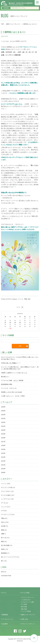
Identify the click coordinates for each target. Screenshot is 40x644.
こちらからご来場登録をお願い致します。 (23, 93)
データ (3, 503)
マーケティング (6, 515)
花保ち (3, 549)
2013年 (3, 457)
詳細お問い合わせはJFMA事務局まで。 (14, 193)
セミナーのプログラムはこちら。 (12, 104)
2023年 (3, 419)
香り (2, 561)
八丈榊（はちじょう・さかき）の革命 (13, 396)
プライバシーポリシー (28, 624)
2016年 (3, 446)
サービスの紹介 (6, 495)
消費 (2, 534)
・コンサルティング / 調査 (27, 602)
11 (5, 322)
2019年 (3, 434)
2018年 (3, 438)
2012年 (3, 461)
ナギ (2, 511)
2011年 (3, 465)
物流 (2, 542)
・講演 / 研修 (23, 607)
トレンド (4, 507)
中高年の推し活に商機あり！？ (11, 363)
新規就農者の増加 (7, 384)
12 (10, 322)
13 (15, 322)
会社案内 (5, 624)
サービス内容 (25, 593)
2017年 (3, 442)
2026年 (3, 407)
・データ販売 (23, 604)
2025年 (3, 411)
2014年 (3, 453)
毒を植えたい (5, 377)
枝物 (2, 530)
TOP (2, 24)
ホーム (4, 593)
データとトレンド (8, 619)
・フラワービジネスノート (27, 597)
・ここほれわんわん (25, 600)
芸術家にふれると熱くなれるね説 (11, 392)
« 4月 (10, 328)
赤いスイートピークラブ (9, 557)
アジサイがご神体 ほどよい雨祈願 (12, 381)
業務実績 (5, 615)
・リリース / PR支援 (25, 611)
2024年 (3, 415)
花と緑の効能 (5, 545)
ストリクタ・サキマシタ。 (9, 388)
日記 (29, 299)
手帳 (25, 299)
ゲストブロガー (6, 491)
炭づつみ (4, 538)
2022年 (3, 422)
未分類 (3, 526)
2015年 (3, 449)
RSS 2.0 (4, 572)
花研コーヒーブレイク (13, 24)
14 (20, 322)
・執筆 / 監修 (23, 609)
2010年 (3, 469)
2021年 (3, 426)
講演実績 (4, 553)
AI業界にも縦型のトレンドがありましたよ (14, 373)
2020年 (3, 430)
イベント (21, 299)
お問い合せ (25, 619)
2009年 (3, 473)
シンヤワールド (6, 499)
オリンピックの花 (7, 488)
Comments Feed (6, 576)
